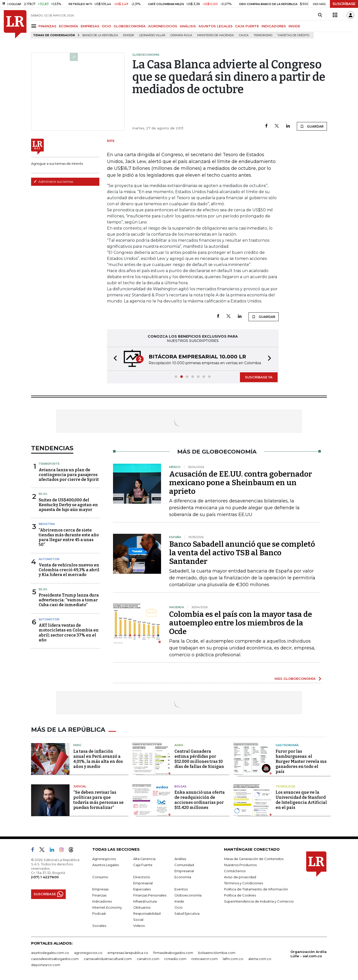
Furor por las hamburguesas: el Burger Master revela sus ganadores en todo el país (301, 761)
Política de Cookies (240, 895)
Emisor (129, 35)
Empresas (100, 889)
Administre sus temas (53, 181)
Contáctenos (235, 871)
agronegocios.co (88, 953)
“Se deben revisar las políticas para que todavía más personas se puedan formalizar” (98, 800)
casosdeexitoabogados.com (55, 959)
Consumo (100, 877)
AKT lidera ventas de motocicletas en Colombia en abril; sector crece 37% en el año (69, 633)
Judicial (80, 786)
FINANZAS (47, 26)
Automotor (49, 559)
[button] (114, 359)
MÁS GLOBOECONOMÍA (295, 679)
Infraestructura (145, 901)
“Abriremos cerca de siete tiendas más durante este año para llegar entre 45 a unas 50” (69, 537)
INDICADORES (274, 26)
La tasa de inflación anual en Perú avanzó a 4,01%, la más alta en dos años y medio (98, 759)
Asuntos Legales (106, 865)
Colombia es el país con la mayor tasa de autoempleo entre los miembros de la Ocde (241, 623)
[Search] (320, 15)
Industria (47, 524)
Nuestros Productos (240, 865)
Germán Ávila (181, 35)
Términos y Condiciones (243, 883)
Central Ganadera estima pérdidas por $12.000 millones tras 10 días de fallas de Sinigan (199, 759)
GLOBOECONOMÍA (130, 26)
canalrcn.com (148, 959)
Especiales (142, 889)
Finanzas (99, 895)
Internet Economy (107, 907)
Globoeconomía (188, 895)
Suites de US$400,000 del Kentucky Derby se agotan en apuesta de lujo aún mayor (68, 505)
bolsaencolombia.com (217, 953)
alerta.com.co (260, 959)
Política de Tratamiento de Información (256, 889)
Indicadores (102, 901)
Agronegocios (104, 859)
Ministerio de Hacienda (216, 35)
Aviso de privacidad (240, 877)
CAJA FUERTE (247, 26)
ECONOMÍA (69, 26)
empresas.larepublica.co (128, 953)
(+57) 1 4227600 (45, 877)
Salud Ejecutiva (187, 913)
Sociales (99, 926)
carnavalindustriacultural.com (108, 959)
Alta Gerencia (144, 859)
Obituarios (142, 907)
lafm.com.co (233, 959)
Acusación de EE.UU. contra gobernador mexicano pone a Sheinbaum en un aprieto (241, 483)
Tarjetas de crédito (293, 35)
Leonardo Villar (152, 35)
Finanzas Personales (150, 895)
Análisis (180, 859)
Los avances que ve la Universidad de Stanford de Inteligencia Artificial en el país (301, 800)
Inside (179, 901)
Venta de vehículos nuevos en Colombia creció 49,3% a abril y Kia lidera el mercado (69, 570)
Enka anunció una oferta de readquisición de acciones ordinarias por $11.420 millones (200, 800)
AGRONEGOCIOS (163, 26)
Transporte (49, 464)
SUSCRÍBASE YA (259, 377)
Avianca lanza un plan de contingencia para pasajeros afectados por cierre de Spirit (69, 475)
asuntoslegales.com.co (50, 953)
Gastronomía (287, 745)
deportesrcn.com (46, 965)
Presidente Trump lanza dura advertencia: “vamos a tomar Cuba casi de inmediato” (69, 600)
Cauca (244, 35)
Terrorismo (263, 35)
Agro (179, 745)
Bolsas (181, 786)
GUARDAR (312, 126)
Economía (183, 877)
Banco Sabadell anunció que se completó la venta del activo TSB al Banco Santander (242, 553)
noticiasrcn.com (205, 959)
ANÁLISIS (188, 26)
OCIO (106, 26)
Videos (139, 926)
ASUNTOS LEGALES (216, 26)
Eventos (181, 889)
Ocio (178, 907)
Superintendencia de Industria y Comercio (259, 901)
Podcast (99, 913)
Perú (77, 745)
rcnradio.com (175, 959)
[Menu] (35, 26)
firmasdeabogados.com (173, 953)
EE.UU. (43, 494)
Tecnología (285, 786)
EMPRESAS (90, 26)
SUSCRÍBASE (344, 4)
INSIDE (294, 26)
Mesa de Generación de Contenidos (254, 859)
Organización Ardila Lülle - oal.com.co (309, 954)
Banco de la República (100, 35)
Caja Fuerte (143, 865)
